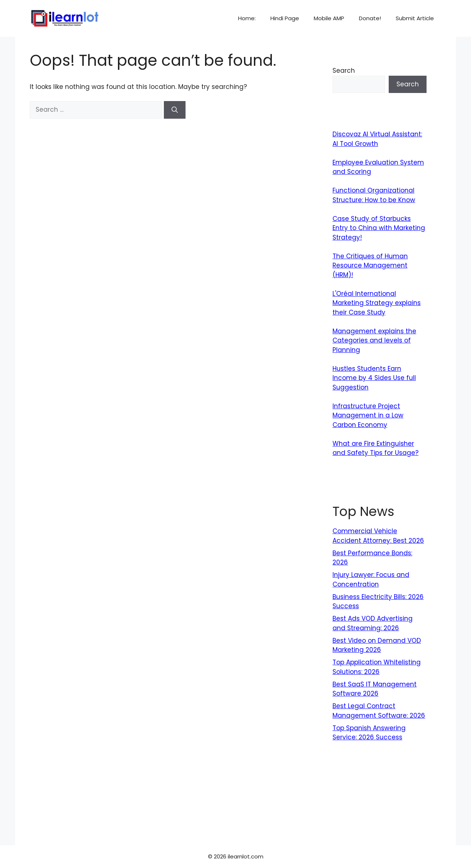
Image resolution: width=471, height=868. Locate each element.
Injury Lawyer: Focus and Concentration (371, 580)
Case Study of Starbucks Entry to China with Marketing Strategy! (379, 228)
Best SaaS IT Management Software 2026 (375, 689)
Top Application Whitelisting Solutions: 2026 (377, 667)
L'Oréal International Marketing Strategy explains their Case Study (377, 303)
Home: (247, 18)
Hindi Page (285, 18)
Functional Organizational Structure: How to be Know (374, 195)
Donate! (370, 18)
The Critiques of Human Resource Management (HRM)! (370, 266)
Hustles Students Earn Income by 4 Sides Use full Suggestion (374, 378)
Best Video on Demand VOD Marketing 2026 (377, 645)
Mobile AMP (329, 18)
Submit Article (415, 18)
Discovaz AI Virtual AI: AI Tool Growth (377, 139)
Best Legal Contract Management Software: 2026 (379, 711)
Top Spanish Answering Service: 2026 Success (369, 733)
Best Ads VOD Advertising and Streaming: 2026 (373, 623)
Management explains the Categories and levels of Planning (374, 340)
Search (344, 71)
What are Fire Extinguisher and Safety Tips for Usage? (375, 448)
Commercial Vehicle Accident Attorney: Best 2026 (378, 536)
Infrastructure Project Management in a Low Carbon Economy (368, 415)
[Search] (175, 110)
